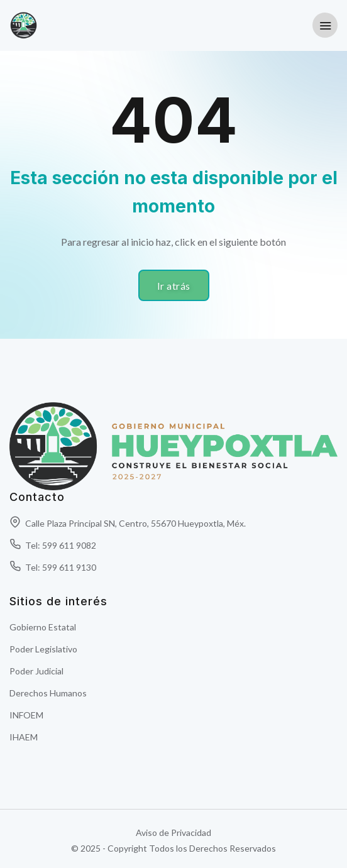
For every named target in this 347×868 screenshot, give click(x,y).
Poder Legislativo (43, 649)
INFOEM (26, 715)
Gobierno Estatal (43, 627)
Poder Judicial (36, 671)
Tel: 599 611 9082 (53, 545)
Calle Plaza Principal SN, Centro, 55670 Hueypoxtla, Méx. (128, 523)
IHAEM (24, 737)
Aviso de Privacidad (173, 832)
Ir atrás (174, 286)
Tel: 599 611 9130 (53, 567)
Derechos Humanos (48, 693)
